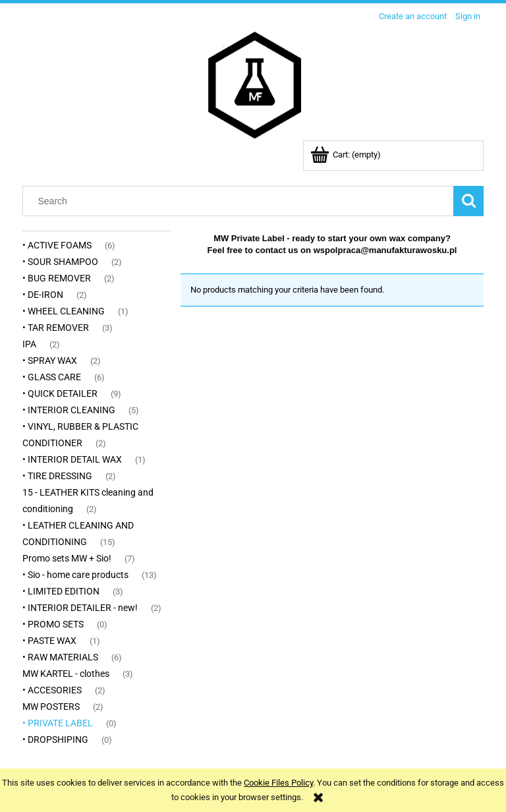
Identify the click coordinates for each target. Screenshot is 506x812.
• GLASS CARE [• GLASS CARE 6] (52, 377)
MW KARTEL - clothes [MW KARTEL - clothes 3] (66, 674)
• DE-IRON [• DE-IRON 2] (43, 295)
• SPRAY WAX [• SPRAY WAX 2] (50, 361)
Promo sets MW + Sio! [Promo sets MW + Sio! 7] (67, 558)
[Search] (468, 201)
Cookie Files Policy (278, 783)
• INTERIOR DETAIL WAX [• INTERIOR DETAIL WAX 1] (72, 459)
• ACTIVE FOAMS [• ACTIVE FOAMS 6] (57, 245)
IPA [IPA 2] (29, 344)
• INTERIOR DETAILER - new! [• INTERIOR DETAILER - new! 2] (80, 608)
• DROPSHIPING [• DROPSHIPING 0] (55, 739)
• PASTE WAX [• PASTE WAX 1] (49, 641)
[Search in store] (241, 201)
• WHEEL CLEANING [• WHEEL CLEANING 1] (64, 311)
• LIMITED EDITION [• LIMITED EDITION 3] (61, 591)
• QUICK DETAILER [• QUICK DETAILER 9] (60, 393)
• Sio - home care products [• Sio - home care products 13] (75, 575)
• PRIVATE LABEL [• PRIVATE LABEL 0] (58, 723)
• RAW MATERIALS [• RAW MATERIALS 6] (60, 657)
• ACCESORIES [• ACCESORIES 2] (52, 690)
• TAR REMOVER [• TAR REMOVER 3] (56, 328)
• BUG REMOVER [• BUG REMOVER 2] (57, 278)
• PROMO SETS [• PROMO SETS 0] (53, 624)
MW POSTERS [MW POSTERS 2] (51, 707)
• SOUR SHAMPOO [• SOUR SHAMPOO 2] (60, 262)
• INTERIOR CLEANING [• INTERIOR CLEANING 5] (69, 410)
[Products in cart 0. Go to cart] (347, 155)
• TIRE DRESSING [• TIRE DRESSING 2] (57, 476)
